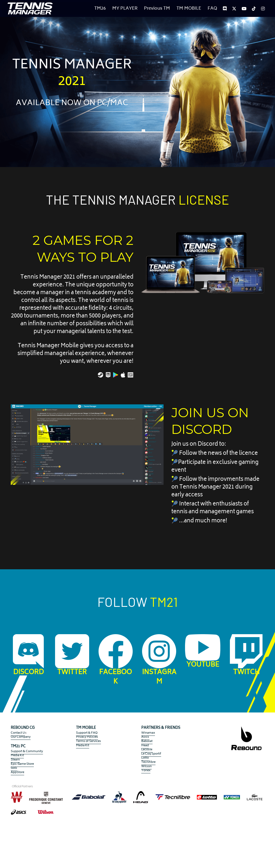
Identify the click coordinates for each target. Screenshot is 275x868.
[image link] (30, 8)
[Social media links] (225, 9)
